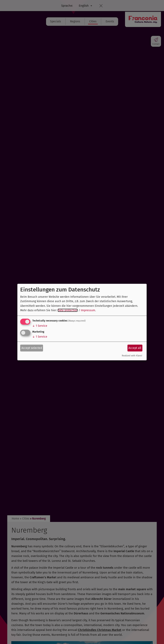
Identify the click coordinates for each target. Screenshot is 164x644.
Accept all (135, 348)
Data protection (68, 310)
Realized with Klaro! (132, 356)
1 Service (40, 326)
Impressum (88, 310)
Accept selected (32, 348)
